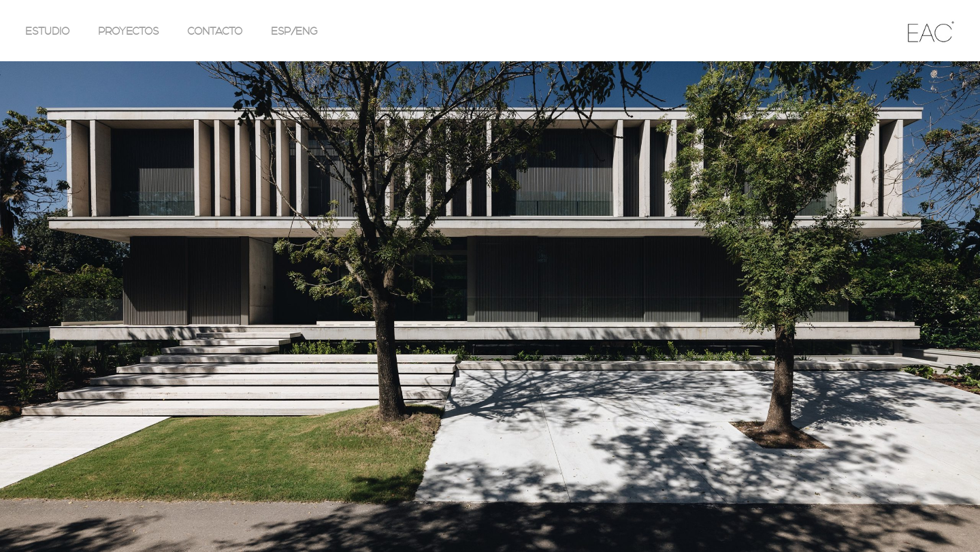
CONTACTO (215, 31)
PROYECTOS (128, 31)
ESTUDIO (47, 31)
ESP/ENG (294, 31)
